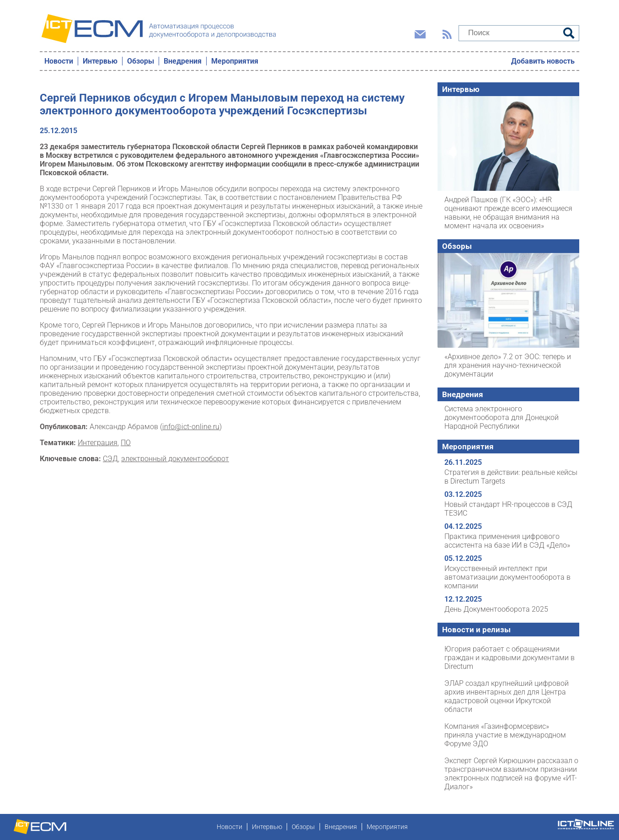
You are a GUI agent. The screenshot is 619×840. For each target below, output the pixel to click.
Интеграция (98, 443)
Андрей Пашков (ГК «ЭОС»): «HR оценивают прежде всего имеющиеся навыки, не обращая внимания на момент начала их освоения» (508, 213)
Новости (59, 61)
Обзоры (141, 61)
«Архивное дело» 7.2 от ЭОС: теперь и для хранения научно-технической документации (508, 365)
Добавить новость (543, 61)
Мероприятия (235, 61)
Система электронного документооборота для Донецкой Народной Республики (502, 417)
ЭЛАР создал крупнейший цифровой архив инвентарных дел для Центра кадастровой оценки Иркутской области (507, 696)
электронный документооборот (175, 459)
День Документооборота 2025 (496, 609)
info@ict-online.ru (191, 427)
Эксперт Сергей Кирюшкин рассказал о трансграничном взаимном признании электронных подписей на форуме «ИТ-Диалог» (511, 774)
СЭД (110, 459)
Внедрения (183, 61)
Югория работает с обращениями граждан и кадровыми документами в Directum (510, 658)
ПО (126, 443)
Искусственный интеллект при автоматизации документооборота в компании (507, 577)
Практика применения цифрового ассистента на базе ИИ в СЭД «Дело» (507, 541)
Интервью (100, 61)
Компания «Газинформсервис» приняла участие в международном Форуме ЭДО (505, 735)
